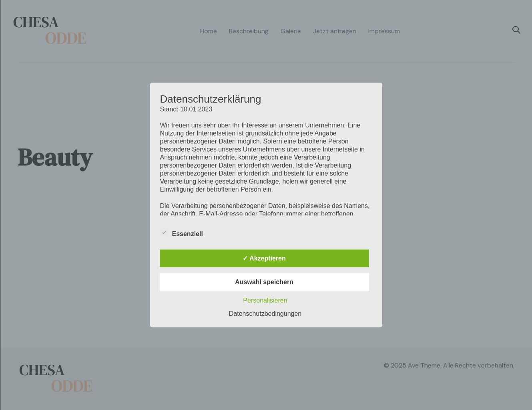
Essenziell (182, 233)
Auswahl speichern (264, 282)
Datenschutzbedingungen (265, 314)
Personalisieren (265, 300)
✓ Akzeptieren (264, 258)
